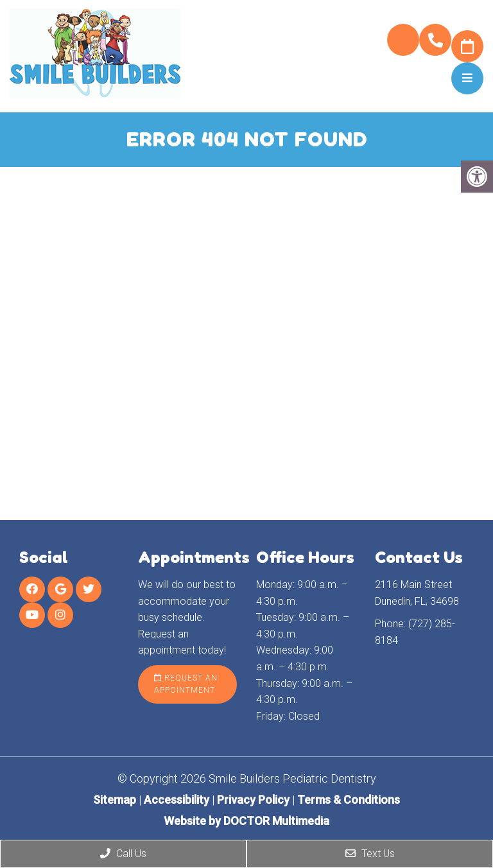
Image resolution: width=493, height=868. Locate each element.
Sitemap (115, 800)
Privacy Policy (255, 800)
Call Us (123, 854)
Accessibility (177, 800)
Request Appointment (467, 47)
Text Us (370, 854)
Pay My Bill (403, 40)
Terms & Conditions (349, 800)
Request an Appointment (186, 684)
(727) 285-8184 (435, 40)
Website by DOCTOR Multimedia (246, 821)
